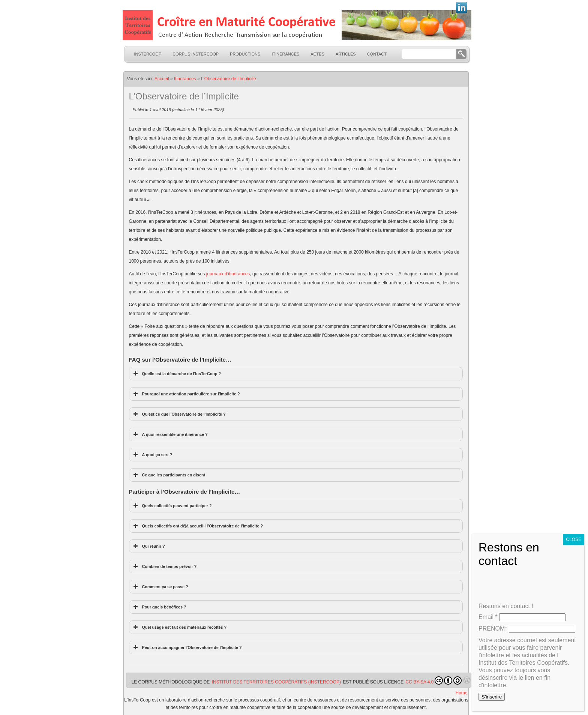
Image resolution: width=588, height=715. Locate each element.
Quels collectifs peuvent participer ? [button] (172, 506)
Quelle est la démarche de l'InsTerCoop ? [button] (177, 374)
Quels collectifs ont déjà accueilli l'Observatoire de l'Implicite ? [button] (198, 526)
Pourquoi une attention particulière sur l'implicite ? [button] (186, 394)
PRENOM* (493, 629)
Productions (245, 54)
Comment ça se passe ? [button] (160, 587)
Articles (346, 54)
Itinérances (285, 54)
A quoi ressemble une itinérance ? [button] (170, 434)
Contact (377, 54)
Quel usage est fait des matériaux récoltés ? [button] (179, 627)
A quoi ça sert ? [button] (152, 455)
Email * (488, 617)
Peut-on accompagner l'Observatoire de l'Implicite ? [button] (187, 647)
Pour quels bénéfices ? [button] (159, 607)
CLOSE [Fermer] (574, 539)
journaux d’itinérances (228, 274)
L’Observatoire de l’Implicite (229, 79)
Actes (317, 54)
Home (461, 693)
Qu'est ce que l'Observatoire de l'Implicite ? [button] (179, 414)
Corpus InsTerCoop (196, 54)
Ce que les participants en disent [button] (169, 475)
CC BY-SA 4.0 (434, 680)
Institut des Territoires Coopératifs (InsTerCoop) (276, 682)
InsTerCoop (148, 54)
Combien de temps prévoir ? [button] (164, 566)
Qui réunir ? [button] (148, 546)
